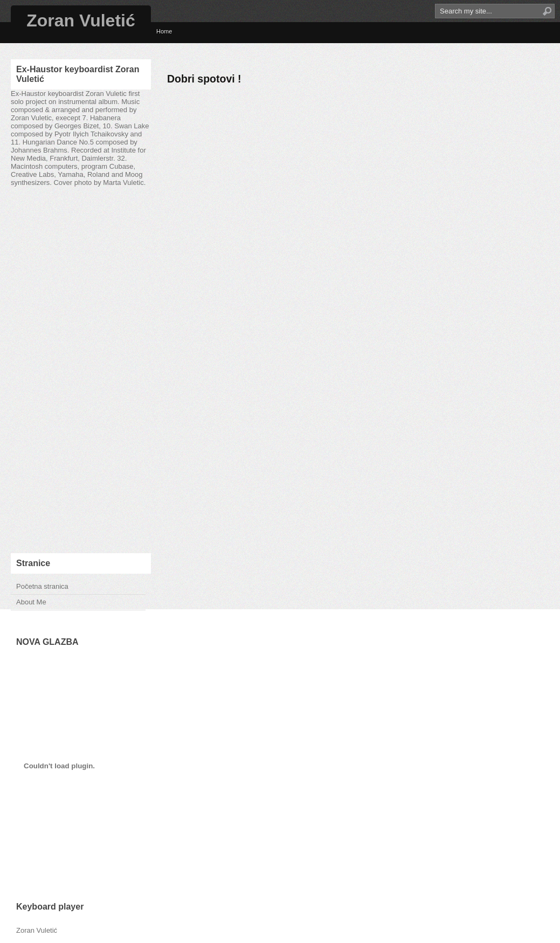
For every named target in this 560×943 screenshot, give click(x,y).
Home (164, 31)
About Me (31, 602)
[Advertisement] (81, 370)
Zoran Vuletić (81, 20)
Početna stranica (42, 586)
